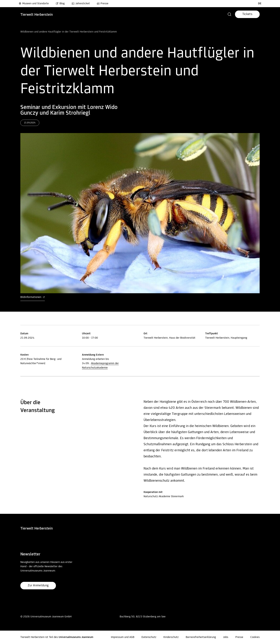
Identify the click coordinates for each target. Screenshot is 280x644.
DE (260, 4)
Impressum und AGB (123, 637)
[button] (230, 14)
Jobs (226, 637)
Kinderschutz (171, 637)
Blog (60, 4)
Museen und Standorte (34, 4)
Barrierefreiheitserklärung (201, 637)
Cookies (255, 637)
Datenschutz (149, 637)
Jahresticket (81, 4)
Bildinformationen (33, 297)
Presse (103, 4)
